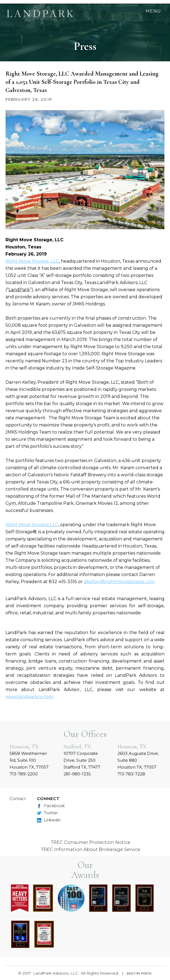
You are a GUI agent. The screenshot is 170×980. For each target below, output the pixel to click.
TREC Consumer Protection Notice (91, 842)
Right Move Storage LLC (32, 525)
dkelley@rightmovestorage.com (119, 582)
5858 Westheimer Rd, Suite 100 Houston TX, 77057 (29, 760)
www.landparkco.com (29, 697)
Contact (18, 799)
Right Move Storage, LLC (32, 261)
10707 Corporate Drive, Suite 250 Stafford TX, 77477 (82, 760)
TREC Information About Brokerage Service (91, 849)
